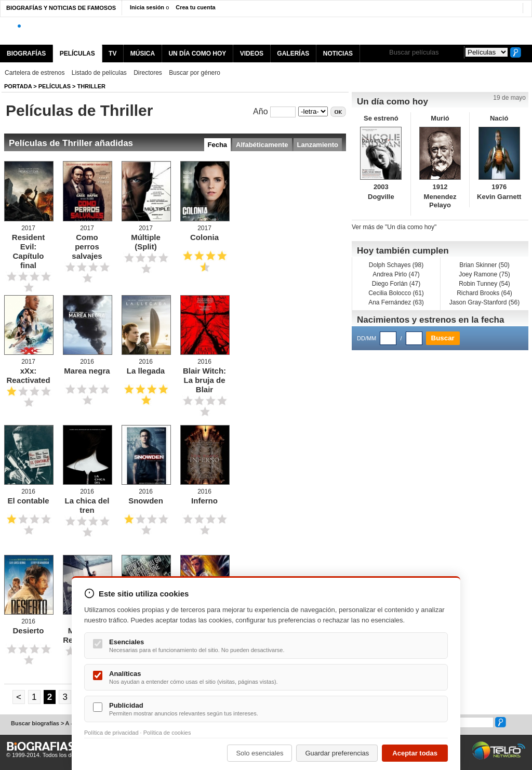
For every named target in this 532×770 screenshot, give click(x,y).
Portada (18, 86)
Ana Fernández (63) (396, 302)
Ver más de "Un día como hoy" (394, 227)
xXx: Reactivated (28, 375)
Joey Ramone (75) (484, 274)
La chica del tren (87, 505)
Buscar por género (195, 73)
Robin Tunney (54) (484, 284)
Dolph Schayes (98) (396, 265)
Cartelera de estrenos (35, 73)
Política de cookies (167, 733)
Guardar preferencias (337, 753)
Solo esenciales (260, 753)
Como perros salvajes (87, 247)
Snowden (146, 501)
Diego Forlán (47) (396, 284)
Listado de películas (99, 73)
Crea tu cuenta (195, 7)
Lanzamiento (318, 145)
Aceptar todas (415, 753)
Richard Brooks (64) (484, 293)
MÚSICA (143, 54)
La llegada (146, 371)
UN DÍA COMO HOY (197, 54)
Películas (55, 86)
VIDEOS (252, 54)
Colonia (204, 237)
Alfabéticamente (262, 145)
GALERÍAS (293, 54)
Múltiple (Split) (146, 242)
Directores (148, 73)
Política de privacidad (111, 733)
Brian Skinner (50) (484, 265)
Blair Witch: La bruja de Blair (204, 380)
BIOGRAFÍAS (26, 54)
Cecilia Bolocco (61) (396, 293)
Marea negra (87, 371)
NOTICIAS (338, 54)
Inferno (204, 501)
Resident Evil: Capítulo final (28, 251)
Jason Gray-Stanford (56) (484, 302)
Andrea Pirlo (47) (396, 274)
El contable (28, 501)
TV (112, 54)
